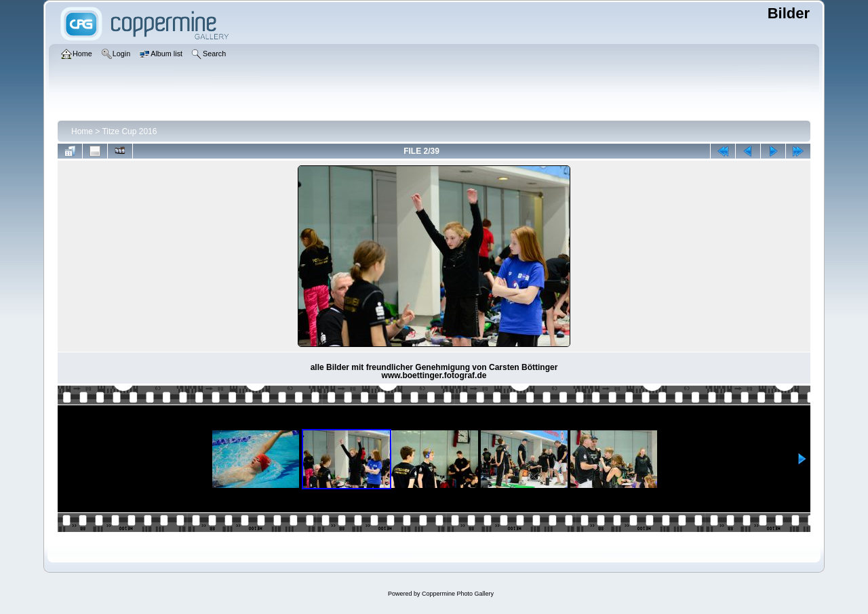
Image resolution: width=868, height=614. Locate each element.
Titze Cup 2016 (129, 131)
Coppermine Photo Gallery (458, 594)
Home (82, 131)
